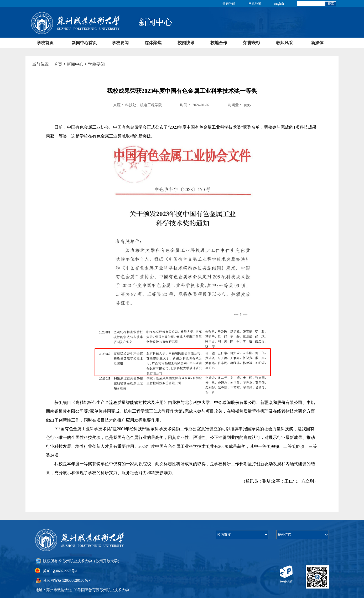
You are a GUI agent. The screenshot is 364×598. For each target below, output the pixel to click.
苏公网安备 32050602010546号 (67, 581)
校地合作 (219, 43)
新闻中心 (75, 64)
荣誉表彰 (252, 43)
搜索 (331, 4)
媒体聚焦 (153, 43)
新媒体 (317, 43)
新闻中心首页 (84, 43)
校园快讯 (186, 43)
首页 (58, 64)
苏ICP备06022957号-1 (60, 571)
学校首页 (45, 43)
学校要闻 (120, 43)
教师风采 (284, 43)
